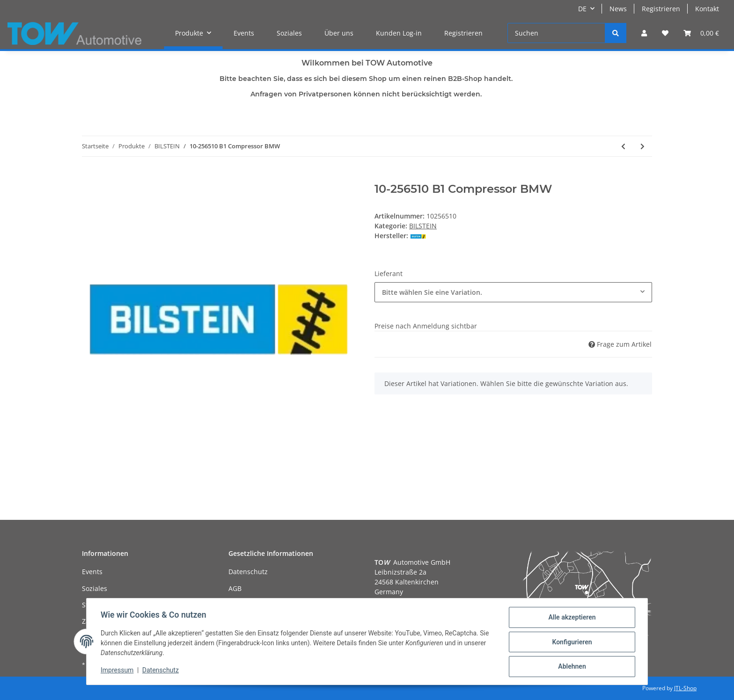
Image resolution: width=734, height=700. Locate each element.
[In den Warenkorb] (89, 177)
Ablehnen (571, 667)
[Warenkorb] (701, 33)
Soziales (289, 33)
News (618, 9)
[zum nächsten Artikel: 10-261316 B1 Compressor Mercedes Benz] (642, 146)
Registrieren (661, 9)
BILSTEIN (423, 226)
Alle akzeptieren (571, 618)
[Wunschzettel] (665, 33)
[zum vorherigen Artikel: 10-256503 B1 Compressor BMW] (623, 146)
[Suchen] (556, 33)
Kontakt (707, 9)
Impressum (118, 671)
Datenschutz (248, 572)
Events (244, 33)
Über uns (339, 33)
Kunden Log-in (399, 33)
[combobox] (513, 292)
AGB (235, 588)
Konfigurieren (571, 642)
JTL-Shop (685, 688)
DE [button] (582, 9)
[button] (644, 33)
